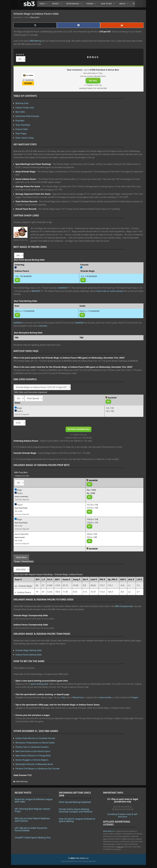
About (125, 4)
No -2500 (91, 493)
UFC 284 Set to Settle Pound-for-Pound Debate (31, 829)
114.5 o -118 (92, 519)
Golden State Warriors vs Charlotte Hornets (35, 738)
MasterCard (78, 697)
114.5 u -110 (92, 523)
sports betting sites (39, 684)
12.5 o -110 (92, 534)
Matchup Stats (22, 103)
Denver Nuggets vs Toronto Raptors (32, 760)
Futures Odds (22, 129)
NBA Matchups (22, 781)
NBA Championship (124, 606)
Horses (92, 4)
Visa (63, 697)
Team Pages (21, 133)
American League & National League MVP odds (34, 800)
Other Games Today (25, 138)
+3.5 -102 (110, 411)
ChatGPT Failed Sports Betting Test (33, 838)
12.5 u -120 (92, 537)
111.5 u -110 (92, 508)
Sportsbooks (75, 4)
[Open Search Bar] (133, 4)
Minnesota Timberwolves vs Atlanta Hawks (35, 743)
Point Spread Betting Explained (75, 802)
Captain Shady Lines (25, 108)
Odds (45, 4)
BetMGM (63, 288)
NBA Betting (35, 41)
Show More (21, 557)
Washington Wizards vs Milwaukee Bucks (34, 764)
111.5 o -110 (92, 505)
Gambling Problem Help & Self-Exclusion (123, 815)
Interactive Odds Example (27, 116)
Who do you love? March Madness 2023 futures (32, 820)
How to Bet (109, 4)
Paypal (135, 697)
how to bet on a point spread (110, 291)
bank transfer (105, 697)
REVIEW (28, 83)
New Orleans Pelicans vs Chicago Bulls (33, 756)
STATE (20, 55)
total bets (43, 326)
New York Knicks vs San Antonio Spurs (33, 751)
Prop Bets (20, 121)
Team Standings (23, 125)
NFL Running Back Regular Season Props (32, 810)
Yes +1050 (91, 490)
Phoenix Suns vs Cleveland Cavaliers (32, 747)
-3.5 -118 (110, 408)
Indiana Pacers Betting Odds (29, 655)
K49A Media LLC (109, 831)
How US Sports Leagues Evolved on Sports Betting (77, 820)
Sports (58, 4)
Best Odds (20, 112)
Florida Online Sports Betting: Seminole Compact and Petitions (76, 810)
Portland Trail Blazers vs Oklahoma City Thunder (38, 769)
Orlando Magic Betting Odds (29, 650)
